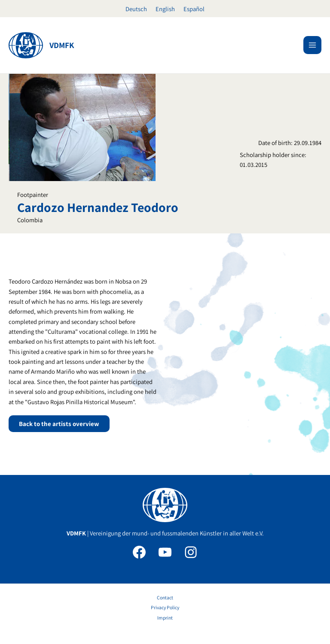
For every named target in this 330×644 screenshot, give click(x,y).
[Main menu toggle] (312, 45)
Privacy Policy (165, 607)
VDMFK (62, 45)
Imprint (165, 618)
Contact (165, 597)
